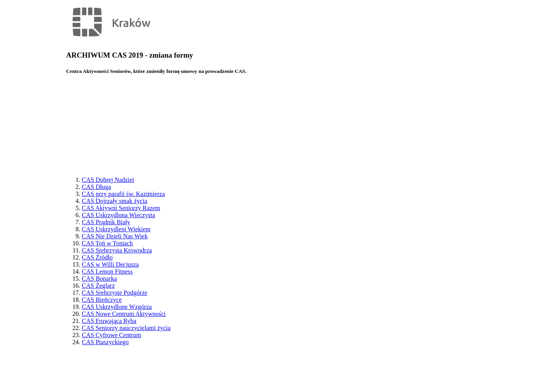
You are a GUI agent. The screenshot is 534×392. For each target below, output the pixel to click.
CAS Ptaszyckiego (106, 342)
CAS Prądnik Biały (106, 222)
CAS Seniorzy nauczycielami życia (126, 328)
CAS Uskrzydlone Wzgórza (117, 307)
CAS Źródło (98, 257)
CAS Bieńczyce (102, 300)
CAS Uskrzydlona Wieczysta (119, 215)
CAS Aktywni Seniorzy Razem (121, 208)
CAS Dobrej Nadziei (108, 180)
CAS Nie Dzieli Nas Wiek (115, 236)
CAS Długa (97, 187)
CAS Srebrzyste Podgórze (115, 293)
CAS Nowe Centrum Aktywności (124, 314)
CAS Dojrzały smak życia (115, 201)
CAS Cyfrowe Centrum (112, 335)
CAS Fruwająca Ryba (109, 321)
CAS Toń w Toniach (108, 243)
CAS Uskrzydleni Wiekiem (116, 229)
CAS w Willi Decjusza (110, 264)
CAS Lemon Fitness (108, 271)
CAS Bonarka (99, 279)
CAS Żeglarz (98, 286)
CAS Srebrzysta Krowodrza (117, 250)
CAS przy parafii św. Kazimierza (124, 194)
